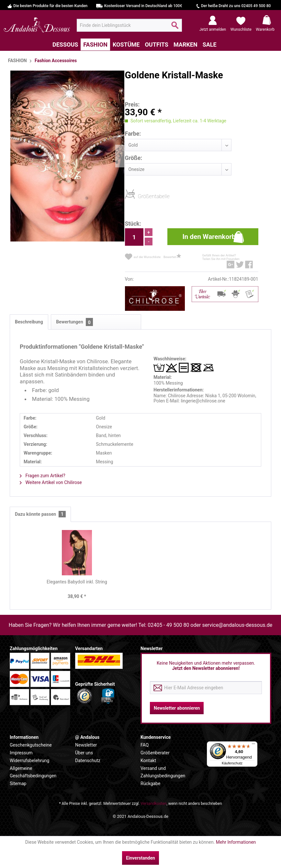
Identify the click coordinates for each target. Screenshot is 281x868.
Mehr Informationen (236, 842)
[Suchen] (175, 28)
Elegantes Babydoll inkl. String (77, 582)
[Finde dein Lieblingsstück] (129, 25)
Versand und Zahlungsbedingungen (163, 772)
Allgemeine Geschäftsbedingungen (33, 772)
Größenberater (155, 753)
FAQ (145, 745)
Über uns (84, 753)
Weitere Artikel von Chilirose (51, 482)
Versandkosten (154, 804)
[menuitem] (129, 25)
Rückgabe (150, 783)
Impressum (21, 753)
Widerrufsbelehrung (29, 761)
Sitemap (18, 783)
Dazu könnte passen (40, 514)
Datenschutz (88, 761)
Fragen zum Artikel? (43, 476)
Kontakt (148, 761)
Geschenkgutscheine (31, 745)
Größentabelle (140, 196)
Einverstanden (140, 858)
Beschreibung (29, 322)
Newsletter (86, 745)
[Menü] (253, 745)
